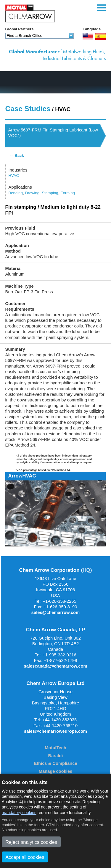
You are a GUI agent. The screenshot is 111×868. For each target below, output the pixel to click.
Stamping (50, 193)
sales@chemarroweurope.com (55, 731)
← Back (17, 155)
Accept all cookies (25, 857)
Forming (68, 193)
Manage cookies (56, 771)
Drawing (32, 193)
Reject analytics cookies (31, 842)
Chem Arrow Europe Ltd (55, 683)
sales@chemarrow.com (55, 612)
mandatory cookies (19, 813)
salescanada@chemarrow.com (55, 666)
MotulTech (55, 748)
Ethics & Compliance (55, 763)
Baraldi (56, 756)
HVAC (14, 176)
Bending (16, 193)
